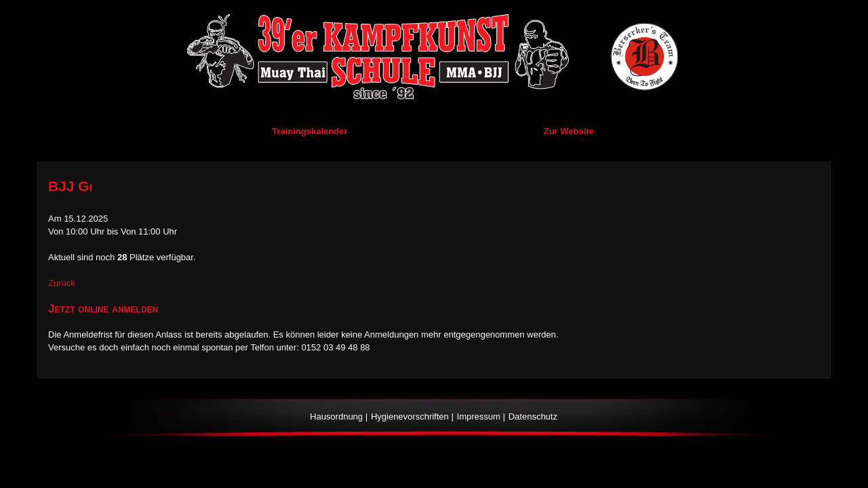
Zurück (62, 283)
